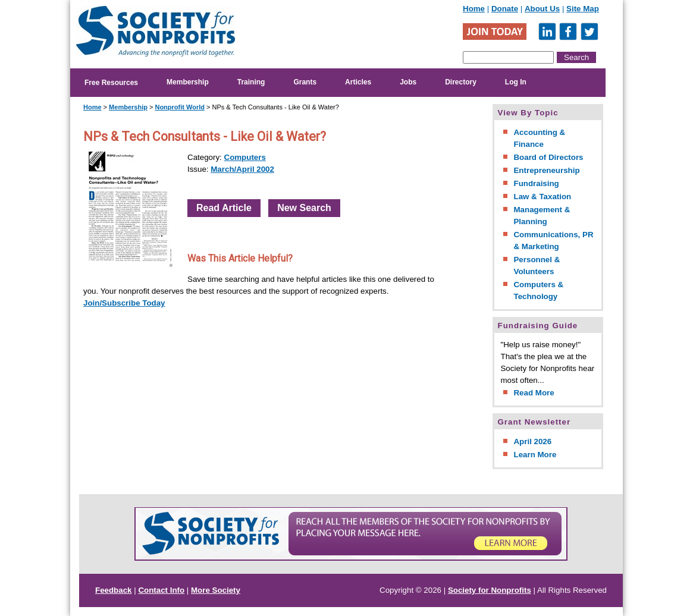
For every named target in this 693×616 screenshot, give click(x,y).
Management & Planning (542, 216)
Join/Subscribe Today (124, 303)
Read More (534, 393)
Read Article (224, 208)
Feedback (114, 590)
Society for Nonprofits (490, 590)
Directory (461, 82)
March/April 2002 (242, 169)
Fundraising (536, 183)
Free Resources (111, 83)
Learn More (535, 455)
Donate (505, 9)
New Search (304, 208)
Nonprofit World (180, 107)
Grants (305, 82)
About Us (542, 9)
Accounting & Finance (539, 138)
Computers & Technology (538, 290)
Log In (516, 82)
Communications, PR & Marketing (553, 241)
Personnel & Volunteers (537, 265)
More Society (216, 590)
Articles (358, 82)
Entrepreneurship (546, 170)
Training (251, 82)
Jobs (408, 82)
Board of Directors (548, 157)
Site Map (583, 9)
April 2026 (532, 441)
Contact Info (161, 590)
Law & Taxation (542, 197)
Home (474, 9)
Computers (245, 157)
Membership (188, 82)
